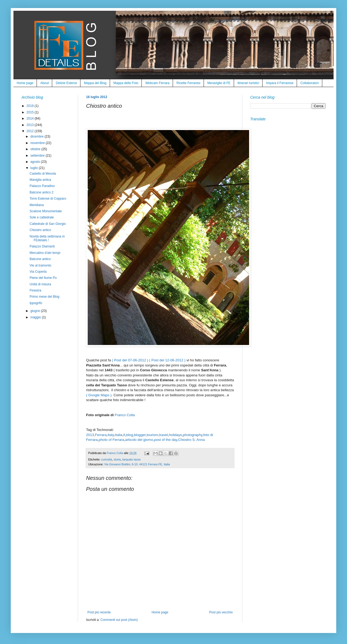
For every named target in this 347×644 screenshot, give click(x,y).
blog (130, 435)
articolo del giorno (139, 440)
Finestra (35, 290)
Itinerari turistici (248, 83)
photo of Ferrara (111, 440)
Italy (111, 435)
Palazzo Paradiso (42, 186)
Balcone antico (40, 259)
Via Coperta (38, 272)
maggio (36, 317)
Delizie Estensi (66, 83)
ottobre (36, 149)
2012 (31, 131)
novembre (38, 143)
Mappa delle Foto (126, 83)
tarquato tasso (132, 459)
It (124, 435)
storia (117, 459)
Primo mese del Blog (45, 297)
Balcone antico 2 (42, 192)
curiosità (107, 459)
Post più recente (99, 612)
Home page (25, 83)
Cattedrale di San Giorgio (48, 224)
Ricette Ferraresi (188, 83)
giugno (36, 311)
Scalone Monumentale (46, 211)
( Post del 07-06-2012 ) (130, 360)
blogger (140, 435)
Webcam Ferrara (157, 83)
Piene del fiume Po (43, 278)
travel (164, 435)
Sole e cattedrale (42, 217)
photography (193, 435)
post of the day (166, 440)
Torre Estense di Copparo (48, 199)
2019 (31, 106)
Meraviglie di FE (219, 83)
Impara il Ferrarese (280, 83)
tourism (152, 435)
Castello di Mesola (43, 174)
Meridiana (37, 205)
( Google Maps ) (99, 395)
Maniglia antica (40, 180)
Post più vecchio (221, 612)
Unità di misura (40, 284)
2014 (31, 118)
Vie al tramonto (40, 265)
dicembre (38, 136)
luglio (35, 168)
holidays (175, 435)
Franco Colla (125, 415)
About (45, 83)
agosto (36, 162)
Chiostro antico (40, 230)
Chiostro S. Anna (191, 440)
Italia (119, 435)
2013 (90, 435)
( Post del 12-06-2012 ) (167, 360)
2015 (31, 112)
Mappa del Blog (95, 83)
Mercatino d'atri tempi (45, 253)
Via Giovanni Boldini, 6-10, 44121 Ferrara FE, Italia (137, 464)
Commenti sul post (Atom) (119, 620)
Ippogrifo (36, 303)
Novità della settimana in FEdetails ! (47, 238)
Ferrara (101, 435)
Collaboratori (310, 83)
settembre (38, 156)
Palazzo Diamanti (42, 246)
